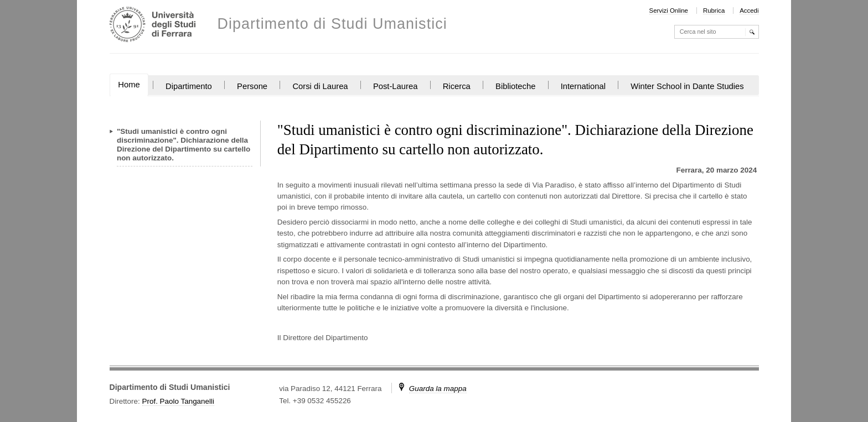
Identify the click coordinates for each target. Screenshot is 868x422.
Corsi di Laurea (320, 86)
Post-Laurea (395, 86)
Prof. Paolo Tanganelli (178, 401)
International (583, 86)
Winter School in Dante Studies (687, 86)
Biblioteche (515, 86)
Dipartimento (189, 86)
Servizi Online (669, 11)
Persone (252, 86)
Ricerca (457, 86)
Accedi (749, 11)
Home (129, 85)
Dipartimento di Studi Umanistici (332, 24)
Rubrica (714, 11)
